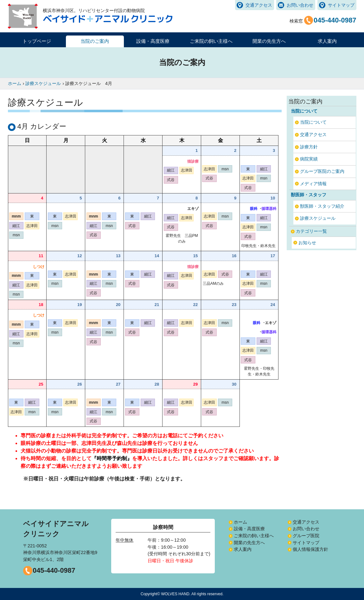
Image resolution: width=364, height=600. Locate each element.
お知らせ (307, 243)
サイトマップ (341, 5)
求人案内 (327, 41)
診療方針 (309, 147)
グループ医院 (306, 536)
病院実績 (309, 159)
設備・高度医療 (249, 529)
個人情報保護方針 (310, 549)
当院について (313, 122)
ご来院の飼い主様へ (254, 536)
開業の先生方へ (249, 543)
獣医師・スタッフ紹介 (322, 206)
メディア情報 (313, 184)
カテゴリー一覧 (311, 231)
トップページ (37, 41)
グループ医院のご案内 (322, 171)
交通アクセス (259, 5)
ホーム (240, 522)
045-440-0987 (54, 570)
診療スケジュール (318, 218)
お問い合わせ (300, 5)
